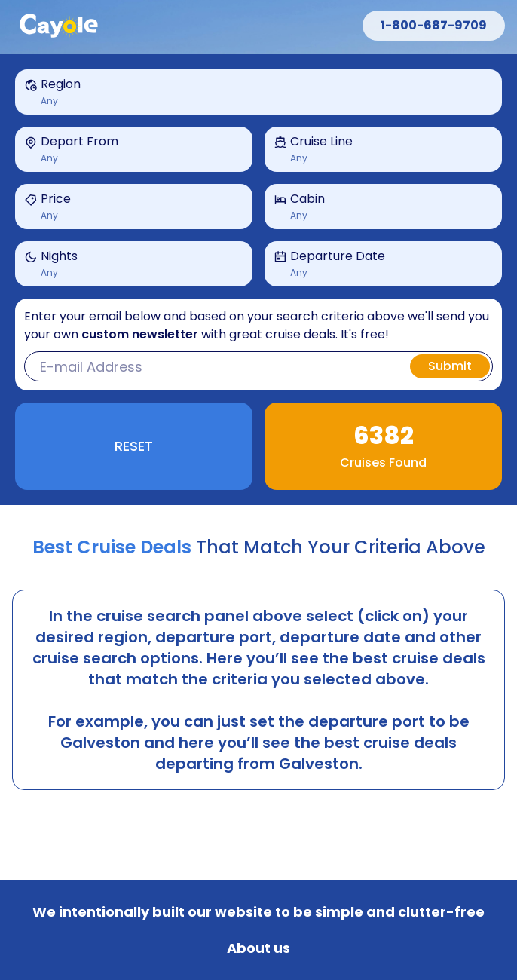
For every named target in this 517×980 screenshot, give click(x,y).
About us (258, 948)
